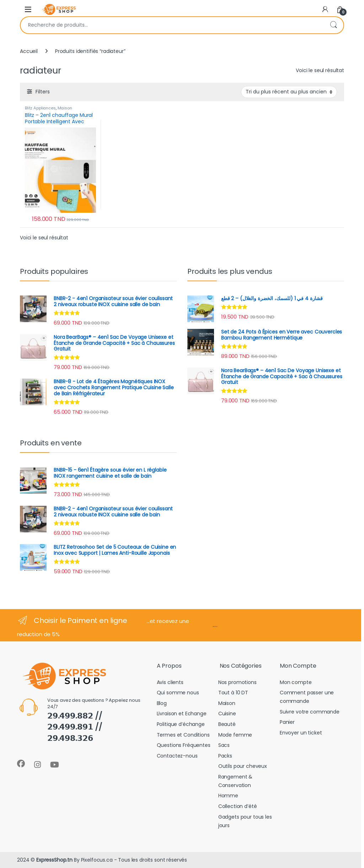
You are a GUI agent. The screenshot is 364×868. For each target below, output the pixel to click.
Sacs (224, 745)
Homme (228, 796)
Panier (287, 722)
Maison (65, 108)
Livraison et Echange (182, 714)
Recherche (333, 25)
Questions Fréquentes (184, 745)
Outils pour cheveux (243, 766)
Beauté (227, 724)
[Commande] (289, 92)
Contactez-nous (177, 756)
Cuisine (227, 714)
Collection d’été (238, 806)
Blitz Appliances (40, 108)
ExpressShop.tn (54, 860)
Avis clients (170, 682)
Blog (162, 703)
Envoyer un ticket (301, 733)
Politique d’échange (181, 724)
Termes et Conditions (183, 735)
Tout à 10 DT (233, 693)
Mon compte (296, 682)
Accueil (29, 51)
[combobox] (172, 25)
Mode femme (235, 735)
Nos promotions (237, 682)
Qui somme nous (178, 693)
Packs (225, 756)
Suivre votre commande (310, 712)
